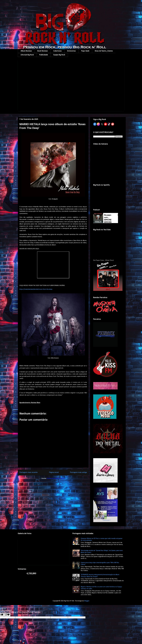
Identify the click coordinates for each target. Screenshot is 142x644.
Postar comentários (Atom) (56, 478)
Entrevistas (71, 51)
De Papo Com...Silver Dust (104, 260)
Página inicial (54, 472)
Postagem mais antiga (78, 472)
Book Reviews (43, 51)
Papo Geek (85, 51)
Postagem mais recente (29, 472)
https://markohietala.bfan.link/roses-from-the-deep (36, 289)
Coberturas (57, 51)
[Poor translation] (7, 615)
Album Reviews (26, 51)
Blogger (87, 601)
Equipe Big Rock (59, 55)
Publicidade (44, 55)
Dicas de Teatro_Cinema (104, 51)
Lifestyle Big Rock (27, 55)
